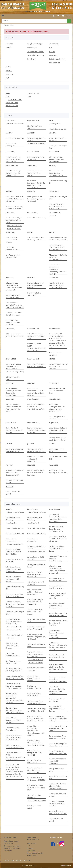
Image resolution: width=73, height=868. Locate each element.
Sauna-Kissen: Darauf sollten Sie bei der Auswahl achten (14, 367)
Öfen (8, 96)
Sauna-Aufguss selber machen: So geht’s (14, 296)
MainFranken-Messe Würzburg (35, 127)
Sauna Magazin (54, 509)
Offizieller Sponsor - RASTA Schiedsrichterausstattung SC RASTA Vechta (37, 347)
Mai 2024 (9, 191)
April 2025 (31, 133)
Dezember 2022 (33, 329)
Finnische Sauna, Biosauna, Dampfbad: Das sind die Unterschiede (14, 392)
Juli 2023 (30, 232)
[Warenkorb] (66, 16)
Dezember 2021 (33, 399)
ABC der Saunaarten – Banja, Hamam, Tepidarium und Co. (57, 173)
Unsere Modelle (34, 93)
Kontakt (9, 48)
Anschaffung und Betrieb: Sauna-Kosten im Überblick (58, 367)
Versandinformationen (36, 55)
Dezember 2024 (33, 152)
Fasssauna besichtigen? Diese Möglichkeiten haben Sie (36, 285)
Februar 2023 (54, 278)
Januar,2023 (10, 329)
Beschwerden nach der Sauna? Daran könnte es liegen (58, 391)
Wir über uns (32, 48)
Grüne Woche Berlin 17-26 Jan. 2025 (36, 158)
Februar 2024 (54, 191)
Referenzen (10, 74)
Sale (30, 96)
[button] (54, 16)
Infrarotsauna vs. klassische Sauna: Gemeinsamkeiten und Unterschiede (14, 286)
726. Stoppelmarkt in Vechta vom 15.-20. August (35, 173)
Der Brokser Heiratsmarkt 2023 (13, 249)
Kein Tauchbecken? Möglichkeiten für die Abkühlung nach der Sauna (13, 408)
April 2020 (10, 486)
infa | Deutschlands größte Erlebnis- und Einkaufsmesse (56, 159)
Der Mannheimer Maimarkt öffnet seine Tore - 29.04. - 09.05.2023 (15, 305)
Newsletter (31, 59)
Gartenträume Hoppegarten (11, 145)
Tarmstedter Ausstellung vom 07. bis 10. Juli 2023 (58, 239)
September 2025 (33, 121)
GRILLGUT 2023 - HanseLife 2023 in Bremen (12, 240)
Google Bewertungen (35, 44)
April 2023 (10, 278)
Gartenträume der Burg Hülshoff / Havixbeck (14, 208)
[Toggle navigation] (3, 15)
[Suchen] (34, 21)
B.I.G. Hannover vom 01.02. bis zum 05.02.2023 (15, 335)
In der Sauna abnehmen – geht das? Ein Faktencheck (36, 459)
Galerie (8, 67)
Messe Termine (33, 509)
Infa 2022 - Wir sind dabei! (13, 378)
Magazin (9, 70)
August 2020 (53, 465)
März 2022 (31, 383)
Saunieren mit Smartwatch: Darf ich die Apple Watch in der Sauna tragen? (36, 184)
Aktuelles (9, 509)
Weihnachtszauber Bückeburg (56, 354)
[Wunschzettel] (58, 16)
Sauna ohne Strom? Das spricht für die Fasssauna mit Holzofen (15, 199)
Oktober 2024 (54, 152)
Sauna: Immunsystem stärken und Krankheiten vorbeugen (36, 430)
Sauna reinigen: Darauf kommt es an (57, 418)
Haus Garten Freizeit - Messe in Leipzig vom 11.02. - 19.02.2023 (57, 285)
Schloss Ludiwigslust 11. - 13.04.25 (36, 139)
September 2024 (12, 166)
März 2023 (31, 278)
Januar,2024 (10, 213)
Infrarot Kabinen (12, 105)
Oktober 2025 (11, 121)
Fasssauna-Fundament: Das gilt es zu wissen (14, 314)
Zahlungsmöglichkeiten (36, 51)
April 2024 (31, 191)
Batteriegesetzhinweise (57, 59)
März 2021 (31, 465)
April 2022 (10, 383)
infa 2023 (53, 216)
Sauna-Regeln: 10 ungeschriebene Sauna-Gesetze (14, 430)
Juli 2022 (52, 359)
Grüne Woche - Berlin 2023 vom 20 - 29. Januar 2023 (36, 336)
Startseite (9, 44)
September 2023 (55, 213)
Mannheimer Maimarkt (36, 144)
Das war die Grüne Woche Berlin (34, 294)
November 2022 (55, 329)
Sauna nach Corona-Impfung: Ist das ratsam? (58, 472)
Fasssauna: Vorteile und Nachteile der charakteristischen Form (36, 407)
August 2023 (10, 232)
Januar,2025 (10, 152)
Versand (28, 860)
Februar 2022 (54, 383)
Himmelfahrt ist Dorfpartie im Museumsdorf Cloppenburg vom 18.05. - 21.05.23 (58, 269)
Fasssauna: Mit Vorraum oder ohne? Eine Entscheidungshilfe (15, 473)
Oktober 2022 (11, 359)
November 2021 (55, 399)
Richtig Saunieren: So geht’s (56, 450)
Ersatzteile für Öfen (15, 99)
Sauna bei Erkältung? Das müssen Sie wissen (15, 450)
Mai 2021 (52, 444)
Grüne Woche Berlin (14, 228)
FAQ (7, 78)
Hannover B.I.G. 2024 (14, 225)
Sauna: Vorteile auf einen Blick (58, 458)
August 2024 (32, 166)
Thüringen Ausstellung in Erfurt (58, 147)
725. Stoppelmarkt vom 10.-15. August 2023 (36, 239)
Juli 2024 (52, 166)
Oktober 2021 (11, 423)
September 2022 (33, 359)
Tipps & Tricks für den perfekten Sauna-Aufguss (36, 450)
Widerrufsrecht (54, 63)
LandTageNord (55, 124)
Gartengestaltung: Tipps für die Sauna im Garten (58, 439)
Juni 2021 (31, 444)
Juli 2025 (52, 121)
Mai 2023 (52, 232)
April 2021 (10, 465)
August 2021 (53, 423)
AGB (50, 48)
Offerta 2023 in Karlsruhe (36, 218)
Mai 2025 (9, 133)
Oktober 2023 (32, 213)
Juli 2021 (9, 444)
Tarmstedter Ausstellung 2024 (58, 182)
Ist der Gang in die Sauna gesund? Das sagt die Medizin (58, 430)
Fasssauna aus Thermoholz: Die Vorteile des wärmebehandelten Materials (36, 392)
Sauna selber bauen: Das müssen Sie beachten (36, 365)
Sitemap (52, 51)
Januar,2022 (10, 399)
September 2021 (33, 423)
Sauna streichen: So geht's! (13, 493)
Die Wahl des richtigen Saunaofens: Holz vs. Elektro (14, 220)
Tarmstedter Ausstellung (58, 129)
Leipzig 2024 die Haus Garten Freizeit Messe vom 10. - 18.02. (57, 206)
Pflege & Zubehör (12, 102)
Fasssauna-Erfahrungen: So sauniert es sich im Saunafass (36, 473)
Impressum (53, 55)
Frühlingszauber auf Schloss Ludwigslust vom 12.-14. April (36, 199)
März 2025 (53, 133)
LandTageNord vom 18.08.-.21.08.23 (13, 256)
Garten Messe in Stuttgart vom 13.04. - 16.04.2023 (14, 323)
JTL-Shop (69, 865)
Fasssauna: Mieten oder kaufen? (14, 481)
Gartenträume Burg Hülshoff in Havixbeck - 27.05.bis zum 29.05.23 (57, 247)
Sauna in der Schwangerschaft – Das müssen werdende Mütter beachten (57, 408)
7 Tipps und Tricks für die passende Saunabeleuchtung (58, 257)
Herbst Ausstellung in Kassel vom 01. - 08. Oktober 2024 (14, 173)
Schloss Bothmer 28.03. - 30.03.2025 (58, 139)
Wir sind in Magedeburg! (15, 372)
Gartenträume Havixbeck (15, 138)
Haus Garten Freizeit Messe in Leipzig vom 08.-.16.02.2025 (13, 159)
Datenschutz (53, 44)
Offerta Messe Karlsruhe (15, 124)
